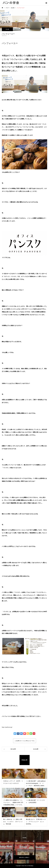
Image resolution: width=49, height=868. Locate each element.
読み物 (7, 29)
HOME (25, 838)
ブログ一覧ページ (25, 848)
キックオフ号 (25, 845)
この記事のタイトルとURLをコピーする (24, 741)
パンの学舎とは (25, 841)
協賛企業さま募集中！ (25, 857)
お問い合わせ (25, 852)
